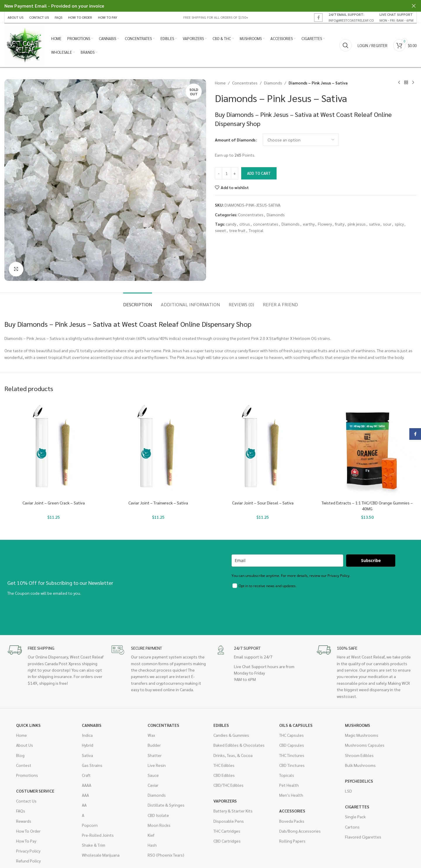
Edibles (221, 725)
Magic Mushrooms (362, 735)
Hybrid (88, 745)
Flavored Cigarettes (363, 837)
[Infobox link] (351, 17)
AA (84, 805)
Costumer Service (35, 791)
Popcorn (90, 825)
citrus (245, 224)
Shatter (155, 755)
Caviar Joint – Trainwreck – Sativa (158, 503)
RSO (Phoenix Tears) (166, 855)
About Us (25, 745)
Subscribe (371, 560)
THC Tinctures (292, 755)
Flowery (325, 224)
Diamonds (273, 83)
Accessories (292, 811)
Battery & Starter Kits (233, 811)
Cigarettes (357, 807)
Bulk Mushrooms (360, 765)
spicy (399, 224)
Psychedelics (359, 781)
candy (231, 224)
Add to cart (259, 173)
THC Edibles (224, 765)
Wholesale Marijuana (101, 855)
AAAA (87, 785)
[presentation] (276, 608)
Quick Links (28, 725)
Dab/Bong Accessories (300, 831)
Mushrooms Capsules (365, 745)
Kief (151, 835)
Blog (20, 755)
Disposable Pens (229, 821)
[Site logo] (25, 45)
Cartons (352, 827)
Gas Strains (92, 765)
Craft (86, 775)
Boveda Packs (292, 821)
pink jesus (357, 224)
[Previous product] (399, 83)
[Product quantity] (227, 173)
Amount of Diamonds (235, 140)
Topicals (287, 775)
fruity (340, 224)
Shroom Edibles (359, 755)
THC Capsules (291, 735)
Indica (87, 735)
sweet (220, 230)
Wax (151, 735)
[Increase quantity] (235, 173)
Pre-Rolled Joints (98, 835)
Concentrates (245, 83)
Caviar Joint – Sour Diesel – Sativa (263, 503)
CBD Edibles (224, 775)
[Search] (346, 45)
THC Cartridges (227, 831)
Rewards (24, 821)
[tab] (138, 301)
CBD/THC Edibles (228, 785)
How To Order (28, 831)
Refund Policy (28, 861)
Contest (24, 765)
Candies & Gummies (231, 735)
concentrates (266, 224)
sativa (374, 224)
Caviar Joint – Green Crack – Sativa (54, 503)
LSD (348, 791)
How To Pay (26, 841)
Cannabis (92, 725)
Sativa (87, 755)
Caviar (153, 785)
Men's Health (291, 795)
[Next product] (413, 83)
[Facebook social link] (318, 18)
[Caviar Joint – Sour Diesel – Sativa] (263, 448)
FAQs (21, 811)
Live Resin (157, 765)
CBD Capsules (292, 745)
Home (220, 83)
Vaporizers (225, 801)
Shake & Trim (94, 845)
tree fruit (237, 230)
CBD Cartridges (227, 841)
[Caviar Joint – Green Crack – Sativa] (54, 448)
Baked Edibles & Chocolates (239, 745)
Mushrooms (358, 725)
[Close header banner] (414, 6)
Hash (152, 845)
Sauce (153, 775)
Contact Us (26, 801)
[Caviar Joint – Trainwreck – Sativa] (158, 448)
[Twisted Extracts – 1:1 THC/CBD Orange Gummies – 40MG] (367, 448)
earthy (309, 224)
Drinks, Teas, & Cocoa (233, 755)
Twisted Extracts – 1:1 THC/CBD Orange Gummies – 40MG (367, 506)
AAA (85, 795)
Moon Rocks (159, 825)
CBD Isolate (158, 815)
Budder (154, 745)
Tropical (256, 230)
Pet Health (289, 785)
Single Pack (355, 817)
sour (387, 224)
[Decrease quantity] (219, 173)
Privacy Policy (28, 851)
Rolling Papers (292, 841)
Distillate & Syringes (166, 805)
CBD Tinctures (292, 765)
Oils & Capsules (296, 725)
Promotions (27, 775)
